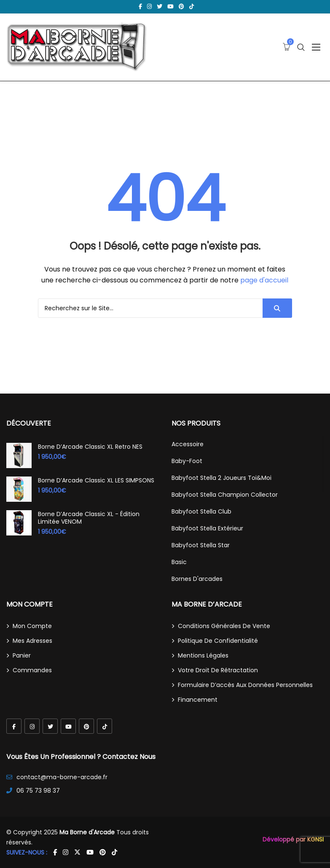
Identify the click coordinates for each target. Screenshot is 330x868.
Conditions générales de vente (224, 626)
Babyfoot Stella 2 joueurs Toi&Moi (221, 478)
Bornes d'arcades (197, 579)
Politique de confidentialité (218, 641)
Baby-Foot (187, 461)
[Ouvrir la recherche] (301, 47)
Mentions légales (203, 655)
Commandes (32, 670)
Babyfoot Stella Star (201, 545)
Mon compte (32, 626)
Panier (22, 655)
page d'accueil (264, 280)
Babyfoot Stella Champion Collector (225, 495)
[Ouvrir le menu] (316, 47)
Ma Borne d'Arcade (87, 832)
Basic (179, 562)
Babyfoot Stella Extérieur (207, 528)
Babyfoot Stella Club (201, 511)
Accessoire (188, 444)
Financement (198, 700)
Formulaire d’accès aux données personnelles (245, 685)
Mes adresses (32, 641)
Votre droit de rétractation (218, 670)
